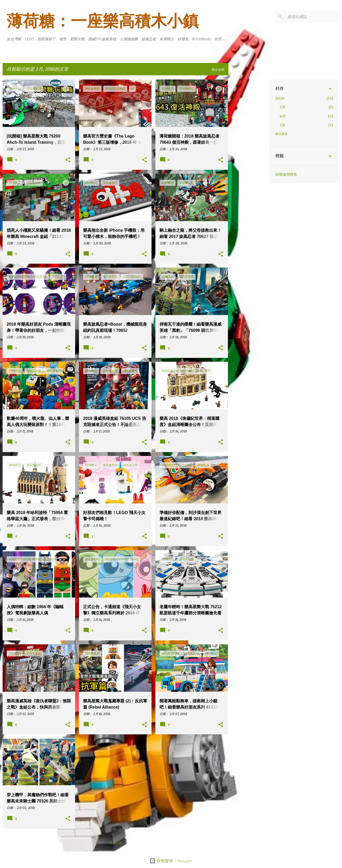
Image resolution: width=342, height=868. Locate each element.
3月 (282, 125)
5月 (283, 107)
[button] (68, 160)
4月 (283, 116)
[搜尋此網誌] (312, 17)
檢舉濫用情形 (286, 174)
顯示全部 (218, 70)
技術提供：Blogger (171, 861)
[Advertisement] (249, 157)
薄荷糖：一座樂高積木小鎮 (103, 21)
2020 (280, 98)
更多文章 (116, 843)
